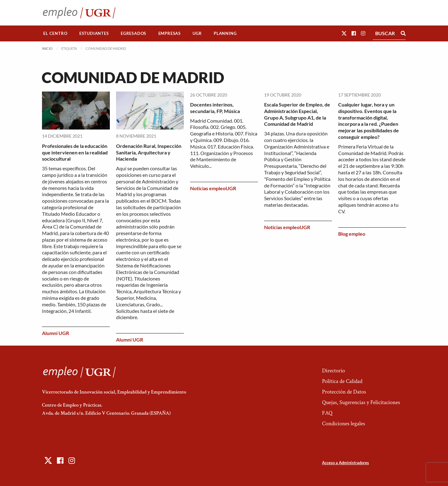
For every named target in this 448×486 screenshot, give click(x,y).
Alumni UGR (56, 333)
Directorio (334, 371)
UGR (197, 33)
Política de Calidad (342, 381)
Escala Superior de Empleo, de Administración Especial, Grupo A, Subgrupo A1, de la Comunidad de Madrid (297, 114)
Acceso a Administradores (345, 463)
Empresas (170, 33)
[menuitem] (55, 33)
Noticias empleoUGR (213, 188)
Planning (225, 33)
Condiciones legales (343, 424)
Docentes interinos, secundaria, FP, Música (215, 108)
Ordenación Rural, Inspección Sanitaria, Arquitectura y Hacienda (149, 152)
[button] (344, 33)
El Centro (55, 33)
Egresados (133, 33)
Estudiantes (94, 33)
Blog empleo (352, 234)
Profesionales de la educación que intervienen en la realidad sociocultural (75, 152)
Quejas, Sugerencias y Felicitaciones (361, 402)
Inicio (47, 48)
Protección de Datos (344, 392)
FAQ (327, 413)
